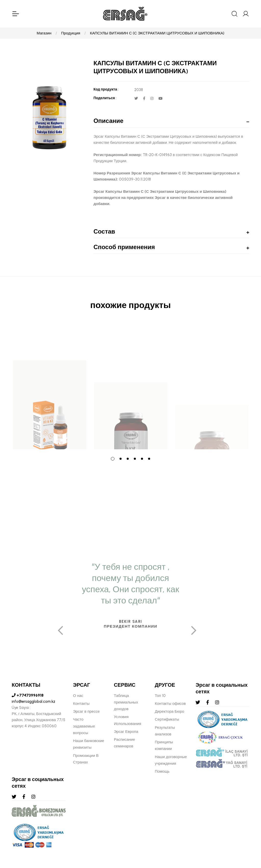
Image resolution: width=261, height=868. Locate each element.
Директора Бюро (169, 711)
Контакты (81, 704)
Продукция (71, 33)
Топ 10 (160, 696)
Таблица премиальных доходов (126, 702)
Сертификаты (167, 719)
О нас (78, 696)
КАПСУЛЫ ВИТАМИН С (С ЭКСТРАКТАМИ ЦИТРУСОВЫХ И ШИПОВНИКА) (157, 33)
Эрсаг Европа (126, 732)
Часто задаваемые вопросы (84, 726)
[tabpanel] (50, 386)
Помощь (162, 771)
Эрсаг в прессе (87, 711)
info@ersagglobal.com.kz (34, 701)
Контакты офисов (170, 704)
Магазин (44, 33)
